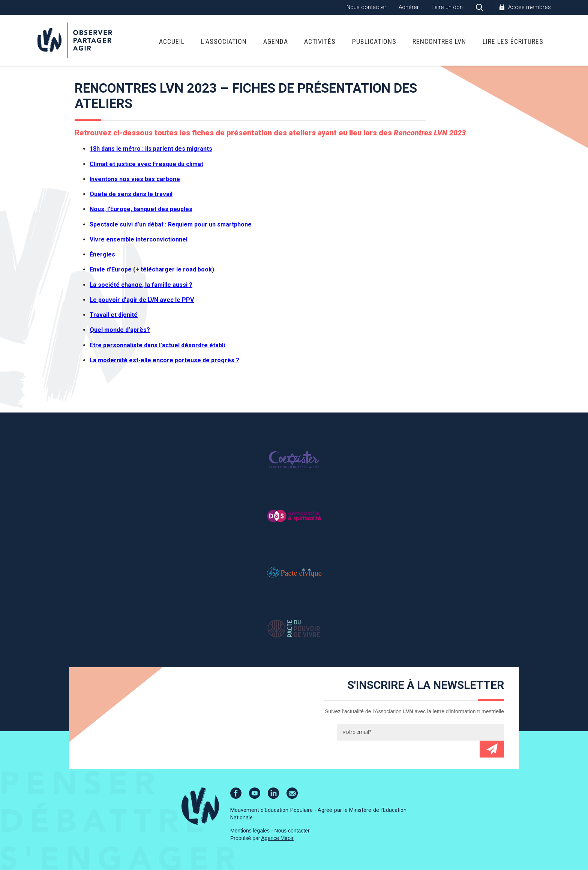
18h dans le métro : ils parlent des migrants (151, 149)
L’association (224, 41)
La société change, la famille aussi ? (141, 285)
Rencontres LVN (439, 41)
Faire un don (447, 7)
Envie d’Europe (111, 269)
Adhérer (409, 7)
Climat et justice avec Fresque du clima (145, 164)
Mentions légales (250, 831)
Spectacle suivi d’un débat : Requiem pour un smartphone (171, 224)
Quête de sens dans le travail (131, 194)
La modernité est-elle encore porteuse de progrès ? (164, 360)
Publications (374, 41)
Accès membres (529, 7)
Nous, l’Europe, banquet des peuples (141, 209)
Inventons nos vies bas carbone (135, 179)
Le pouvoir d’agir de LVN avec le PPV (142, 300)
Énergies (102, 254)
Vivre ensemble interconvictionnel (139, 239)
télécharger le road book (176, 269)
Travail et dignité (114, 315)
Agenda (276, 41)
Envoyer (492, 749)
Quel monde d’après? (120, 330)
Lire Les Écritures (513, 41)
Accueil (172, 41)
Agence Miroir (277, 838)
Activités (320, 41)
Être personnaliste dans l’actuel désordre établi (157, 345)
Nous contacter (366, 7)
